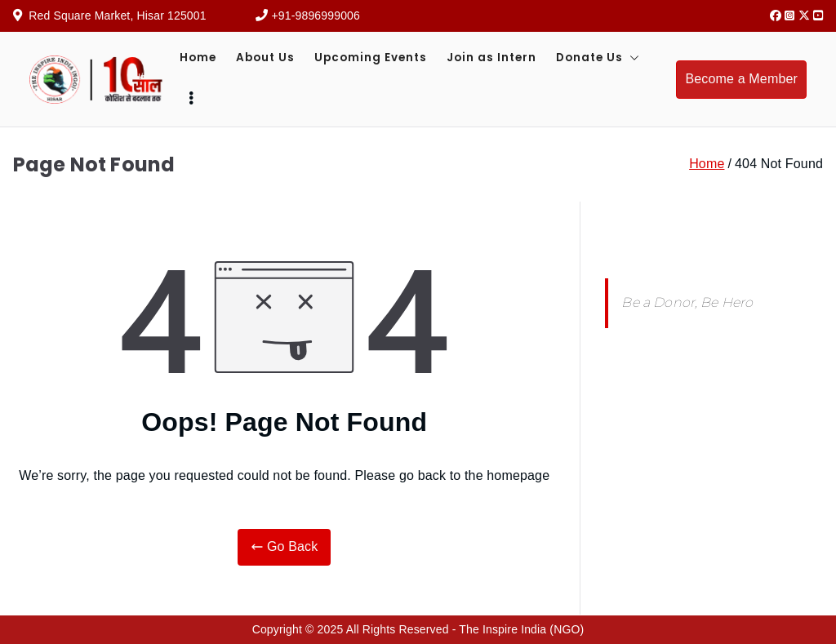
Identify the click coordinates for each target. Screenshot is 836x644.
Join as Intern (491, 58)
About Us (265, 58)
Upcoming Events (371, 58)
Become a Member (741, 79)
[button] (631, 58)
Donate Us (598, 58)
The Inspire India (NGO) (521, 629)
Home (198, 58)
